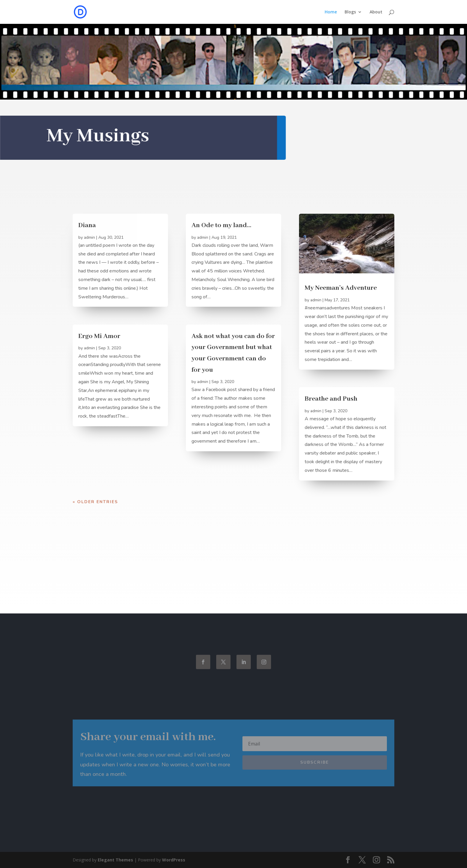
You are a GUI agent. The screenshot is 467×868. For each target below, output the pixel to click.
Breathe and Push (331, 399)
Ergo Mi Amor (99, 336)
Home (331, 12)
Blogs (350, 12)
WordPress (174, 860)
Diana (87, 225)
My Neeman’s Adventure (341, 288)
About (376, 12)
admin (89, 237)
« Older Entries (95, 502)
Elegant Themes (115, 860)
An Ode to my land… (221, 225)
